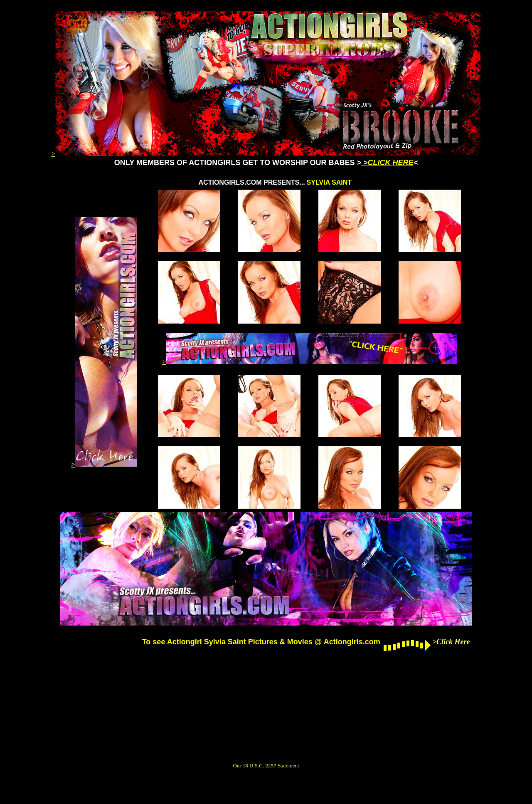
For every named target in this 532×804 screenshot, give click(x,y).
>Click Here (451, 642)
